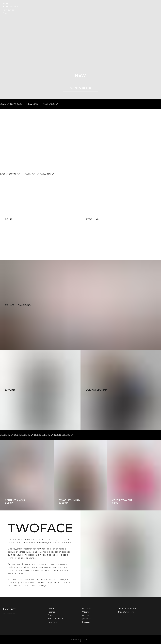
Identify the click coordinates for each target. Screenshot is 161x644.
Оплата (86, 615)
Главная (51, 608)
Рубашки (92, 219)
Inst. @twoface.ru (126, 612)
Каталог (6, 3)
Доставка (87, 619)
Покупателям (9, 10)
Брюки (10, 390)
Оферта (86, 612)
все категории (96, 390)
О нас (5, 13)
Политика (87, 608)
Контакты (52, 622)
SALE (8, 219)
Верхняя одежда (18, 305)
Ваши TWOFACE (10, 7)
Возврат (86, 622)
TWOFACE (9, 609)
